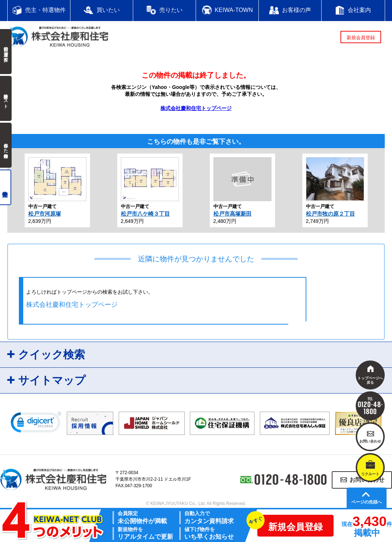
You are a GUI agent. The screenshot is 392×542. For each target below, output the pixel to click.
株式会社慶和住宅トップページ (196, 108)
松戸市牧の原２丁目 (330, 214)
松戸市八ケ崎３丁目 (145, 214)
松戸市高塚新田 (232, 214)
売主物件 (6, 187)
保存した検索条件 (6, 145)
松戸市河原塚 (45, 214)
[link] (36, 424)
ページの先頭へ (367, 502)
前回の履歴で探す (6, 52)
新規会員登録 (361, 38)
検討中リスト (6, 98)
